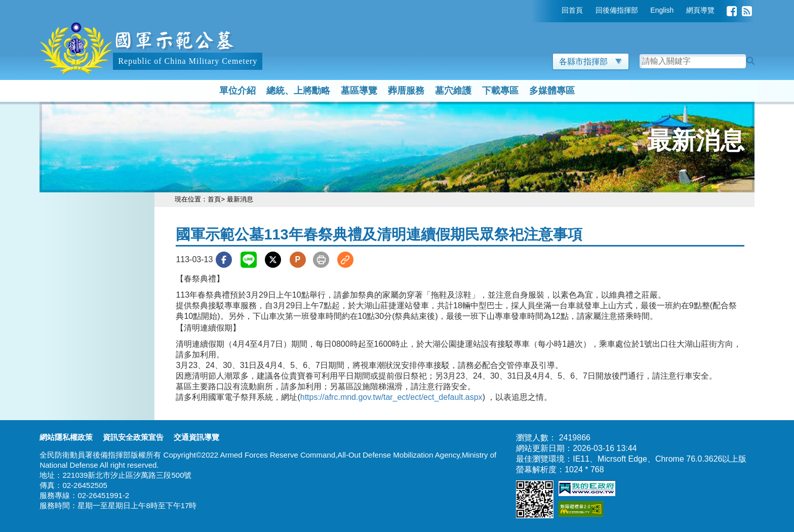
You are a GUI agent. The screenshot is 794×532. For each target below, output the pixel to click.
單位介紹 (237, 91)
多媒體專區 (552, 91)
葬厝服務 (406, 91)
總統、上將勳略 (298, 91)
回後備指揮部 (617, 10)
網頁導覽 (700, 10)
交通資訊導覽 (196, 437)
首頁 (214, 199)
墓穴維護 (453, 91)
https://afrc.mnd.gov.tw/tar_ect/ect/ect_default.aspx (391, 397)
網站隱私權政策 (66, 437)
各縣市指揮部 (591, 62)
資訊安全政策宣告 (133, 437)
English (662, 10)
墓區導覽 (359, 91)
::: (554, 10)
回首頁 (572, 10)
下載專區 (500, 91)
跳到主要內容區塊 (72, 5)
